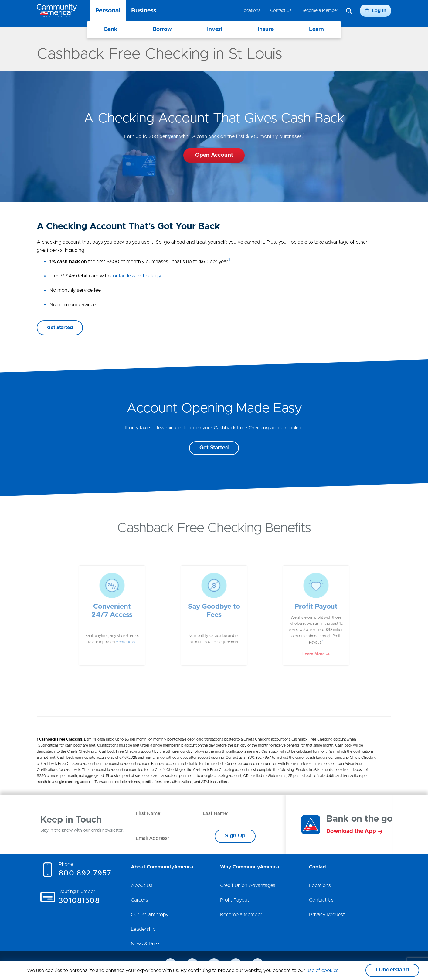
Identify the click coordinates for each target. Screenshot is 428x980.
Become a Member (320, 11)
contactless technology (136, 276)
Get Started (214, 448)
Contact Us (281, 11)
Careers (139, 900)
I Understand (392, 970)
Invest (215, 29)
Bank (111, 29)
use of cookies (323, 971)
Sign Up (235, 836)
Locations (251, 11)
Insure (266, 29)
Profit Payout (235, 900)
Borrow (162, 29)
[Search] (349, 11)
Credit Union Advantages (248, 885)
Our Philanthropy (150, 915)
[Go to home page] (57, 11)
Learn (316, 29)
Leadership (143, 929)
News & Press (146, 944)
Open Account (214, 155)
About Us (142, 885)
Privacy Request (327, 915)
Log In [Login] (375, 10)
